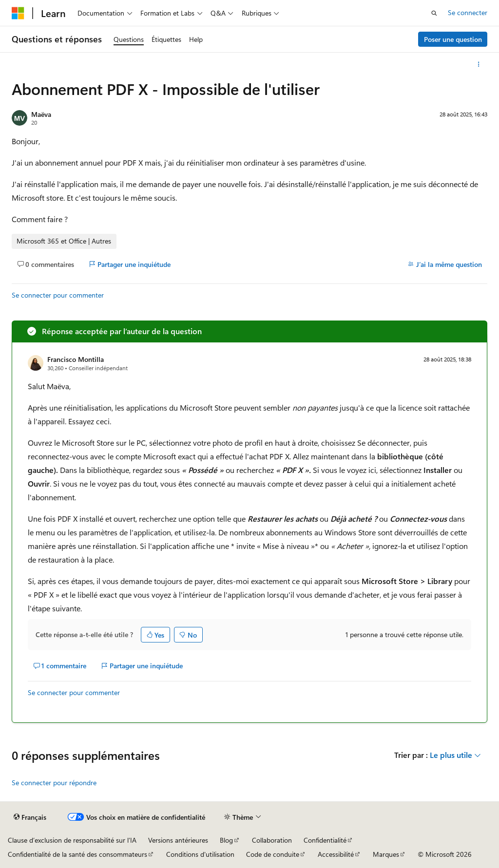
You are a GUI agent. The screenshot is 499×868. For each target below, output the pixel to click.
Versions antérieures (178, 840)
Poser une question (453, 39)
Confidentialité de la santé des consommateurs (77, 854)
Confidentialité (325, 840)
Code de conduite (273, 854)
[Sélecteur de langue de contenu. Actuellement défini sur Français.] (30, 817)
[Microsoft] (18, 13)
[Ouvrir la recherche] (434, 13)
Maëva (41, 114)
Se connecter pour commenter (58, 295)
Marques (386, 854)
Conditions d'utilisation (200, 854)
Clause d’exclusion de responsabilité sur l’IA (72, 840)
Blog (226, 840)
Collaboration (272, 840)
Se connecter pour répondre (54, 783)
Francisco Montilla (76, 359)
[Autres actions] (479, 64)
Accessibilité (336, 854)
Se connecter (468, 12)
